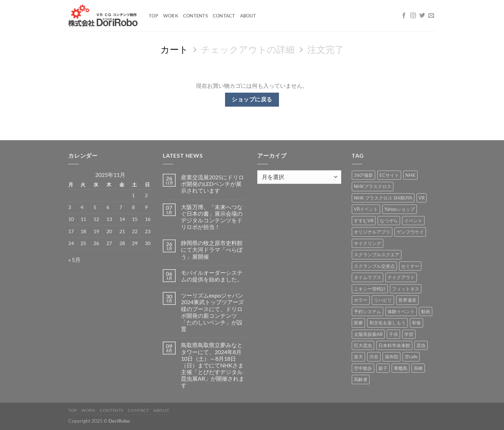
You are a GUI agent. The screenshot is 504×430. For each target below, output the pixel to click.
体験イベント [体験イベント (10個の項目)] (401, 311)
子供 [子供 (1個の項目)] (393, 334)
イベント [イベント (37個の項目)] (413, 221)
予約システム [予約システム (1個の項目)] (367, 311)
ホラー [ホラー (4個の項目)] (361, 300)
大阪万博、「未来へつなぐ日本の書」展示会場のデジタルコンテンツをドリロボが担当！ (212, 217)
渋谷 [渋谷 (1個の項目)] (374, 357)
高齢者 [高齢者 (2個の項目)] (361, 379)
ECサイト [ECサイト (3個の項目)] (389, 175)
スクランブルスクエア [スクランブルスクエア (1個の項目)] (377, 255)
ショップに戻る (252, 99)
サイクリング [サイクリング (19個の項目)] (367, 243)
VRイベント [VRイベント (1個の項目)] (366, 209)
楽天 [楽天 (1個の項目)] (358, 357)
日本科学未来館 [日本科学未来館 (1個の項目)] (394, 345)
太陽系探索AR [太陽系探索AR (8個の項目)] (368, 334)
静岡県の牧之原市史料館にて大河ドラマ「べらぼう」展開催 (212, 249)
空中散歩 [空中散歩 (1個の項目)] (363, 368)
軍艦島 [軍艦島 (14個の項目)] (401, 368)
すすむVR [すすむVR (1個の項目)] (364, 221)
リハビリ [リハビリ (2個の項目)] (383, 300)
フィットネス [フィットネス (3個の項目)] (406, 289)
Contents (195, 16)
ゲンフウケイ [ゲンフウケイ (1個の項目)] (410, 232)
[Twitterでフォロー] (422, 16)
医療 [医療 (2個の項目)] (358, 323)
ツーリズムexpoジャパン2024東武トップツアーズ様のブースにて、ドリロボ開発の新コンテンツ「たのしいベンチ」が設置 (212, 312)
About (248, 16)
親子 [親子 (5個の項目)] (383, 368)
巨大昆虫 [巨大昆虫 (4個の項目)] (363, 345)
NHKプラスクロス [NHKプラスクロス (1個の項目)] (373, 186)
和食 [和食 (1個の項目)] (416, 323)
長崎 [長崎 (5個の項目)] (418, 368)
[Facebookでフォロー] (404, 16)
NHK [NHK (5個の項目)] (410, 175)
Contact (224, 16)
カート (174, 49)
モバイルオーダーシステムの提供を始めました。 (212, 276)
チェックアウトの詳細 (248, 49)
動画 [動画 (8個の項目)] (426, 311)
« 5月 (74, 260)
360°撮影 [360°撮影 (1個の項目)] (363, 175)
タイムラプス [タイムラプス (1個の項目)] (367, 277)
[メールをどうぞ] (431, 16)
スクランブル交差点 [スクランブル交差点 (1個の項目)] (374, 266)
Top (153, 16)
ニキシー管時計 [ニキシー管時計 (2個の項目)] (370, 289)
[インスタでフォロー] (413, 16)
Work (171, 16)
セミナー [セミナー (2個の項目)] (410, 266)
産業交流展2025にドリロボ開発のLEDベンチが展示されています (212, 184)
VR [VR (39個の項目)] (422, 198)
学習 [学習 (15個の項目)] (409, 334)
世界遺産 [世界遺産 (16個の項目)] (407, 300)
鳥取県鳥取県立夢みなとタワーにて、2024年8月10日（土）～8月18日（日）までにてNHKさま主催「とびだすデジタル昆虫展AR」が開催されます (213, 365)
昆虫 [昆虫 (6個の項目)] (421, 345)
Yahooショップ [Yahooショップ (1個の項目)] (400, 209)
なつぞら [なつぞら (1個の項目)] (389, 221)
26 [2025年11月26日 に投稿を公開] (96, 243)
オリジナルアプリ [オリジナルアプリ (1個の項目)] (372, 232)
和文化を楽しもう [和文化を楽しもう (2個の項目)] (387, 323)
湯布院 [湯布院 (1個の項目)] (391, 357)
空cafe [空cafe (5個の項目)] (411, 357)
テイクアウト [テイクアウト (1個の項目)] (401, 277)
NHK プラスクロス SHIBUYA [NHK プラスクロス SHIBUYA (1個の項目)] (383, 198)
